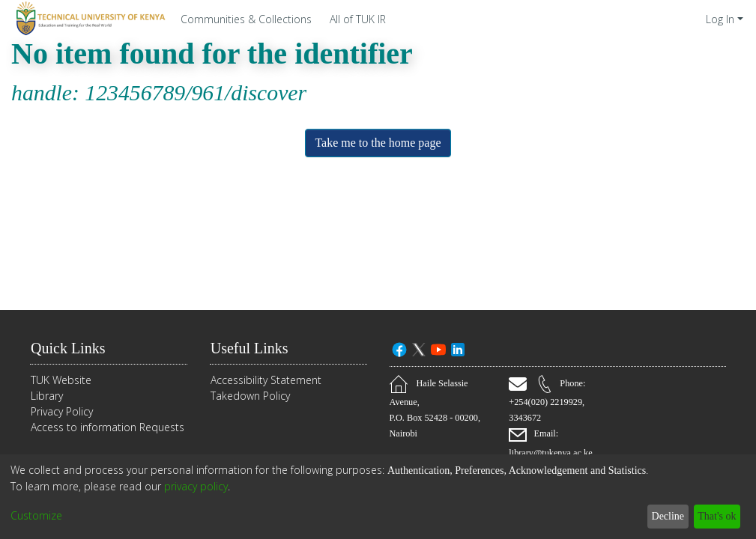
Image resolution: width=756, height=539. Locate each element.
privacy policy (196, 486)
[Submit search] (673, 19)
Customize (36, 516)
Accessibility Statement (266, 381)
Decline (659, 516)
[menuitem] (362, 19)
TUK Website (61, 381)
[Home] (88, 19)
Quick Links (71, 348)
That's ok (713, 516)
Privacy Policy (62, 412)
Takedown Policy (250, 396)
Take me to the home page (378, 143)
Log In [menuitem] (720, 19)
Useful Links (254, 348)
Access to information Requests (108, 428)
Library (47, 396)
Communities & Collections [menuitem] (246, 19)
